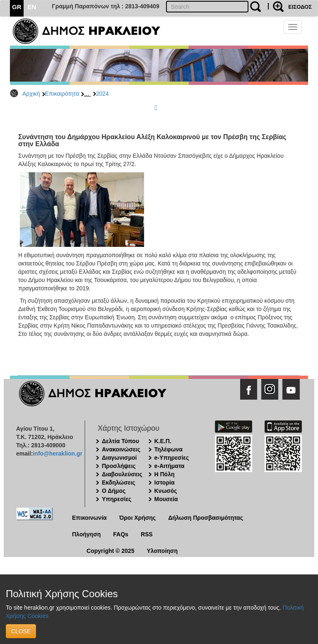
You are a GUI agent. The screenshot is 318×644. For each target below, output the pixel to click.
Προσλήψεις (119, 466)
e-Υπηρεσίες (172, 458)
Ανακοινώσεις (121, 449)
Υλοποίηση (162, 551)
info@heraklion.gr (57, 453)
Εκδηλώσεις (119, 482)
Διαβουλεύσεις (122, 474)
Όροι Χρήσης (138, 518)
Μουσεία (166, 499)
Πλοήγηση (86, 534)
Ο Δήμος (114, 491)
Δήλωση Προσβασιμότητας (206, 518)
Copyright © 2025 (110, 551)
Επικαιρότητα (62, 94)
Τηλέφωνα (169, 449)
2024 (102, 94)
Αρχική (31, 94)
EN (32, 7)
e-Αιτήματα (170, 466)
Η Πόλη (165, 474)
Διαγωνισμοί (119, 458)
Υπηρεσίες (117, 499)
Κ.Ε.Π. (163, 441)
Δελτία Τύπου (120, 441)
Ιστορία (165, 482)
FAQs (121, 534)
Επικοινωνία (89, 518)
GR (17, 7)
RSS (147, 534)
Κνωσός (166, 491)
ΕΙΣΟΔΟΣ (300, 7)
